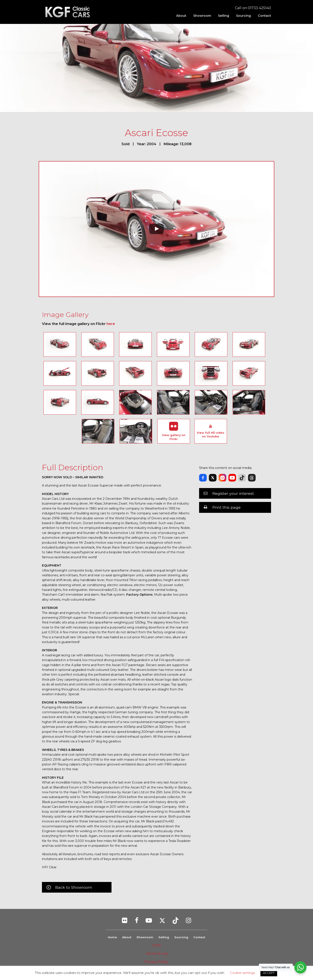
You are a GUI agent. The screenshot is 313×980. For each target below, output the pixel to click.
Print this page (226, 507)
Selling (224, 16)
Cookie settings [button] (242, 973)
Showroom (202, 16)
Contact (264, 16)
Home (112, 937)
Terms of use (157, 954)
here (111, 324)
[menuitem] (181, 16)
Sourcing (243, 16)
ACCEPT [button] (269, 973)
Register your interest (233, 493)
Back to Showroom (74, 887)
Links (156, 945)
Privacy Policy (156, 962)
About (181, 16)
